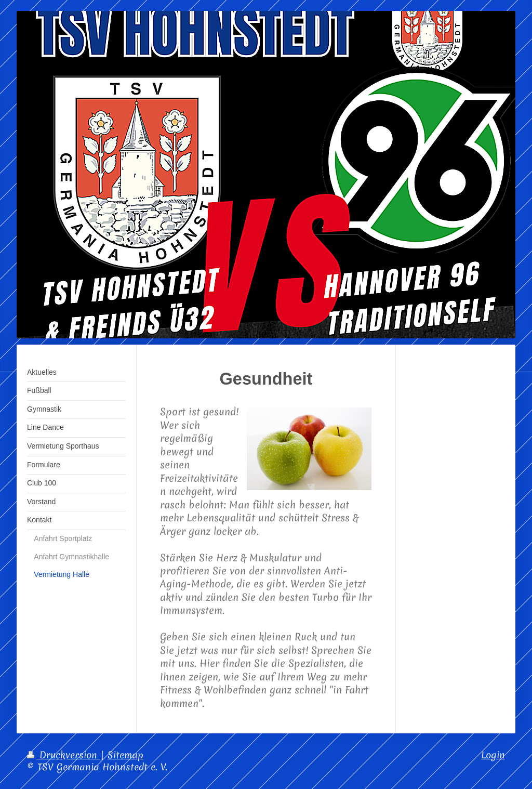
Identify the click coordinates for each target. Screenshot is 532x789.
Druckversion (64, 755)
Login (493, 755)
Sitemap (125, 755)
